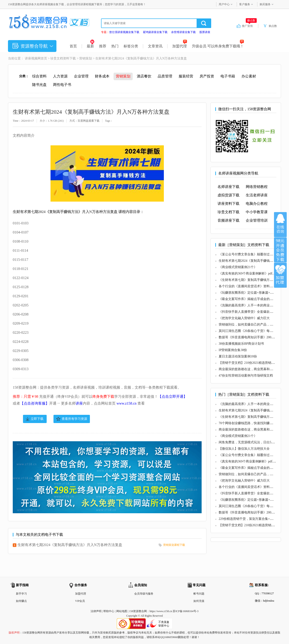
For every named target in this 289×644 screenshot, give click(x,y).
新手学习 (21, 594)
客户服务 (245, 4)
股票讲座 (205, 32)
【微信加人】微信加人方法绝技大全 (244, 449)
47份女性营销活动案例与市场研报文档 (246, 376)
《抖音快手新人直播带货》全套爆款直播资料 (251, 312)
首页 (73, 46)
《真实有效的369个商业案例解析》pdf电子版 (250, 273)
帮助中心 (109, 611)
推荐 (103, 46)
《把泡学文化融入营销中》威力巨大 (244, 318)
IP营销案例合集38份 (233, 350)
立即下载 (37, 419)
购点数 (273, 26)
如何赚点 (21, 601)
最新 (90, 46)
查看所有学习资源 (74, 419)
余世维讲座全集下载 (183, 32)
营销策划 (86, 58)
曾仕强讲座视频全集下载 (124, 32)
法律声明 (96, 611)
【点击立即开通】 (172, 396)
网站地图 (122, 611)
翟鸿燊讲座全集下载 (155, 32)
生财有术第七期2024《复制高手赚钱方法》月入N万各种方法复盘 (70, 545)
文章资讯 (155, 46)
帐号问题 (199, 594)
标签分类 (131, 46)
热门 (115, 46)
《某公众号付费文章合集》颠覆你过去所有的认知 (254, 254)
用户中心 (224, 4)
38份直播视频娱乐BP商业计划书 (241, 344)
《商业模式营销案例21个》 (238, 267)
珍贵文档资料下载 (63, 58)
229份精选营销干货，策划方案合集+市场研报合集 (254, 519)
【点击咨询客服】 (35, 403)
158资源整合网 (138, 611)
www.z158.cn (127, 403)
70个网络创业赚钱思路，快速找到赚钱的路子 (251, 423)
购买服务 (265, 4)
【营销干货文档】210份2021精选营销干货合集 (251, 363)
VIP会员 (80, 601)
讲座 (79, 403)
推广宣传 (249, 26)
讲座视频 (31, 58)
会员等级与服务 (144, 594)
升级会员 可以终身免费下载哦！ (218, 46)
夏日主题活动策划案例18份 (238, 356)
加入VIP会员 (280, 250)
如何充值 (199, 601)
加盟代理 (180, 46)
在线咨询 (280, 225)
